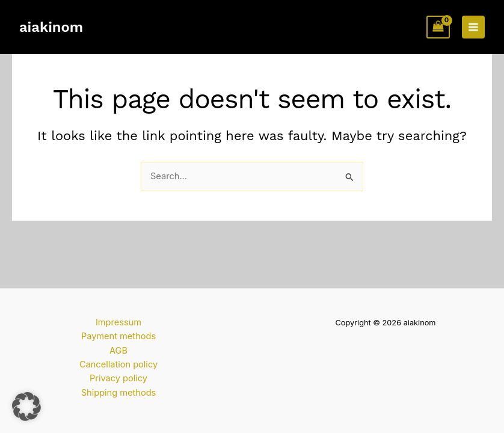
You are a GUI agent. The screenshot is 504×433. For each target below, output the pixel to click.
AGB (118, 351)
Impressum (118, 322)
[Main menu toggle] (473, 27)
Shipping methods (119, 393)
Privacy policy (118, 378)
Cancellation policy (118, 364)
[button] (26, 407)
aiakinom (51, 27)
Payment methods (118, 336)
